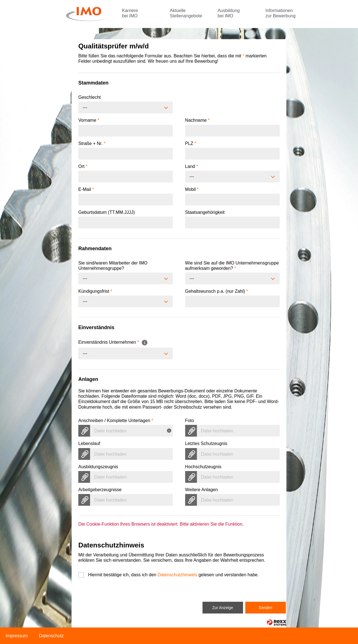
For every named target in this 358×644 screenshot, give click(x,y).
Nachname (197, 120)
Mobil (192, 189)
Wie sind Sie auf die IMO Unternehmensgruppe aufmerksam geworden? (232, 266)
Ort (83, 166)
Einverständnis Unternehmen (113, 342)
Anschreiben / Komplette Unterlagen (116, 421)
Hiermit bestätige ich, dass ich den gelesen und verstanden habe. (173, 575)
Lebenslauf (89, 443)
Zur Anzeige (223, 608)
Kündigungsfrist (95, 291)
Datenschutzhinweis (177, 575)
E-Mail (86, 189)
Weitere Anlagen (202, 490)
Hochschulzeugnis (203, 467)
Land (192, 166)
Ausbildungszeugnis (98, 467)
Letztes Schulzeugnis (206, 443)
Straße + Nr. (92, 143)
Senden (265, 608)
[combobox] (126, 107)
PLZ (191, 143)
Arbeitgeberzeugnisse (100, 490)
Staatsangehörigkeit (205, 212)
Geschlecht (89, 97)
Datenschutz (51, 636)
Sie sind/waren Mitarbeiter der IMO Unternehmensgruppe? (113, 266)
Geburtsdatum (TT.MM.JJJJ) (107, 212)
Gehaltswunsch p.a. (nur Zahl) (217, 291)
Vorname (89, 120)
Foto (190, 421)
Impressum (17, 636)
